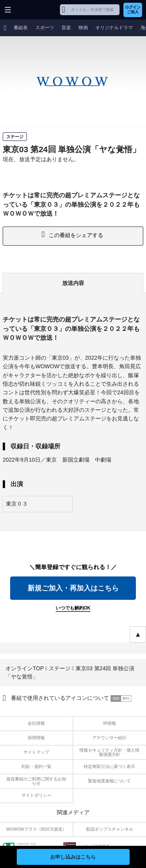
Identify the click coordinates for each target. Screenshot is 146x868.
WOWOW (36, 10)
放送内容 (73, 283)
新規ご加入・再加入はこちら (73, 588)
